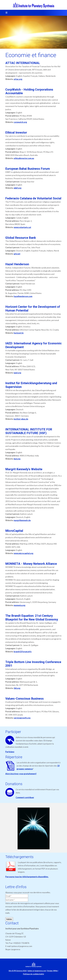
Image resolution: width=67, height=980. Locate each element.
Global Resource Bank (21, 238)
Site (18, 971)
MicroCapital (14, 531)
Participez (10, 752)
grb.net (17, 254)
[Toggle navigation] (6, 13)
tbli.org (17, 688)
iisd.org (17, 459)
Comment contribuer (25, 797)
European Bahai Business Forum (28, 169)
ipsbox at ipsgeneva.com (37, 971)
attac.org (18, 79)
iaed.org (17, 373)
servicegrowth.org (22, 718)
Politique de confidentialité (33, 974)
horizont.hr (19, 333)
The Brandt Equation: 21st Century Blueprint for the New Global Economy (32, 618)
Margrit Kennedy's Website (24, 469)
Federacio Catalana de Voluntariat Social (33, 198)
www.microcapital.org (24, 553)
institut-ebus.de (21, 419)
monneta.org (20, 605)
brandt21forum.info (23, 652)
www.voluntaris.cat (22, 227)
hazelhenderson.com (23, 296)
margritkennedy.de (22, 520)
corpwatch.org (20, 122)
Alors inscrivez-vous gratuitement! (21, 774)
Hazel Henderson (17, 264)
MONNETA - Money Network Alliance (31, 564)
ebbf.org (18, 188)
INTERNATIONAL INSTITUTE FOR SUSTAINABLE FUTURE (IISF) (29, 431)
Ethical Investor (16, 133)
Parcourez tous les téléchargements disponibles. (27, 877)
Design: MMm (52, 971)
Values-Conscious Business (24, 699)
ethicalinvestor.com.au (24, 158)
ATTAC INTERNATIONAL (23, 63)
